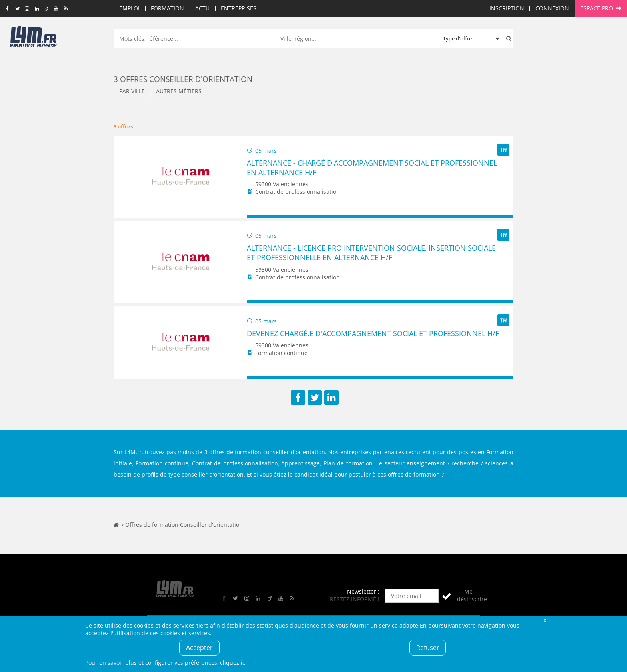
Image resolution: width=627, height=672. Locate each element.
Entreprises (239, 8)
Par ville (132, 91)
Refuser (428, 648)
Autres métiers (179, 91)
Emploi (129, 8)
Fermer (545, 620)
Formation (167, 8)
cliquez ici (233, 663)
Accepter (199, 648)
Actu (202, 8)
